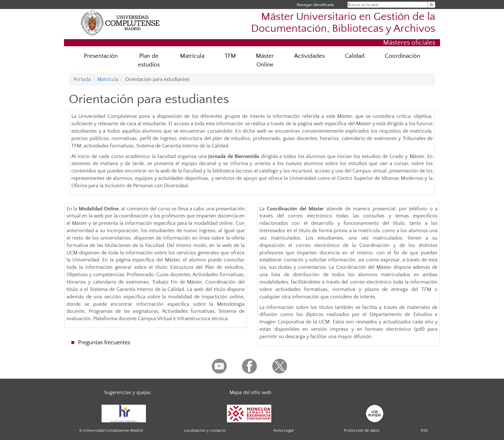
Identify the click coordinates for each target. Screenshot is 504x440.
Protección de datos (362, 430)
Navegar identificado (315, 5)
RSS (424, 430)
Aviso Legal (283, 430)
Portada (82, 79)
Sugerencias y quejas (127, 392)
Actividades (309, 56)
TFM (230, 56)
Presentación (101, 56)
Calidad (355, 56)
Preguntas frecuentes (104, 343)
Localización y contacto (205, 430)
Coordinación (402, 56)
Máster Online (265, 60)
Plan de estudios (149, 60)
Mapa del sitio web (250, 392)
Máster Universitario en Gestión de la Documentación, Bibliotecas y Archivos (343, 23)
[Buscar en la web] (432, 5)
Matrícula (192, 56)
